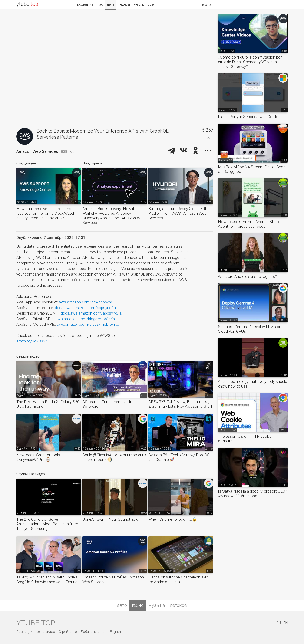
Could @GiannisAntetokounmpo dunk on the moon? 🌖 (114, 457)
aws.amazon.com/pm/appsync (86, 302)
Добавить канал (93, 632)
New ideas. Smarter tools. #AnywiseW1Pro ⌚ (39, 457)
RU (279, 623)
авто (122, 605)
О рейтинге (68, 632)
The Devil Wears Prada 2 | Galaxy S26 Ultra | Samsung (48, 404)
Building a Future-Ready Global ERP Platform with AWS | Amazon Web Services (178, 213)
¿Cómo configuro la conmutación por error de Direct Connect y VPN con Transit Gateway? (250, 62)
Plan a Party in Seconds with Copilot (249, 117)
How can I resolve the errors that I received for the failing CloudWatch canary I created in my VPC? (46, 213)
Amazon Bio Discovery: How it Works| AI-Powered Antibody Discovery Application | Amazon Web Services (113, 216)
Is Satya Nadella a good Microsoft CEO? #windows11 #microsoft (253, 493)
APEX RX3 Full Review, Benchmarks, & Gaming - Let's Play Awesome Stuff (180, 404)
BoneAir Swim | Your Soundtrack (110, 519)
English (115, 632)
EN (286, 623)
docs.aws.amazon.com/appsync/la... (87, 308)
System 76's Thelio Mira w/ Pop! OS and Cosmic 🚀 (179, 457)
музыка (157, 605)
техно (138, 605)
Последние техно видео (36, 632)
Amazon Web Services (37, 151)
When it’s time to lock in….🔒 (173, 519)
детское (178, 605)
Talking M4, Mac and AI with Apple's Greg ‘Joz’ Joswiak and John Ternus (47, 579)
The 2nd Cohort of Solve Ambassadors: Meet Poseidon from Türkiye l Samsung (47, 524)
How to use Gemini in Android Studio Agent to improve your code (249, 224)
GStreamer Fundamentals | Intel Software (109, 404)
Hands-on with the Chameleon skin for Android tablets (178, 579)
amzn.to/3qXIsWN (32, 341)
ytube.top (36, 623)
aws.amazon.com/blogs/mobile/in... (87, 319)
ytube (27, 4)
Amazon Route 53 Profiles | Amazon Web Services (113, 579)
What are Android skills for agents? (247, 276)
